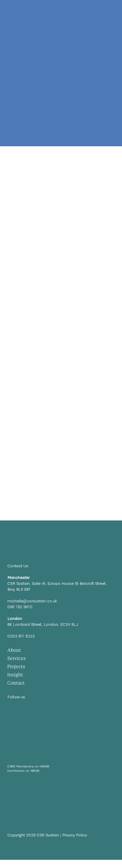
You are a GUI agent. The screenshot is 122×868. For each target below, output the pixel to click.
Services (17, 658)
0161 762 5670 (20, 607)
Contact (16, 683)
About (14, 650)
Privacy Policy (75, 835)
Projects (16, 667)
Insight (15, 675)
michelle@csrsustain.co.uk (32, 601)
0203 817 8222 (21, 636)
